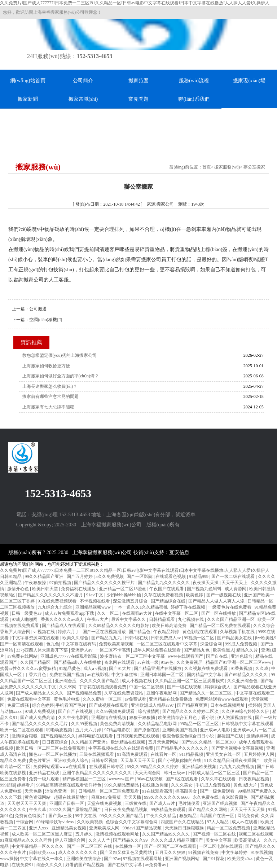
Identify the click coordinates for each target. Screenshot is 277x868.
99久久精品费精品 (122, 785)
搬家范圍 (138, 81)
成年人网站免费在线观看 (157, 650)
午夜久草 (38, 810)
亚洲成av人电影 (215, 730)
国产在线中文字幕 (125, 865)
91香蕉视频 (242, 668)
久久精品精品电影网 (158, 724)
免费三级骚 (19, 705)
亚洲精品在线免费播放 (171, 699)
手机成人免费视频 (213, 785)
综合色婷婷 (43, 705)
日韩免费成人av (166, 638)
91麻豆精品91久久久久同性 (27, 840)
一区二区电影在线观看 (221, 846)
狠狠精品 (188, 816)
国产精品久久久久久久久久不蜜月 (51, 595)
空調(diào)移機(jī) (46, 320)
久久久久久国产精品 (100, 681)
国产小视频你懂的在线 (180, 760)
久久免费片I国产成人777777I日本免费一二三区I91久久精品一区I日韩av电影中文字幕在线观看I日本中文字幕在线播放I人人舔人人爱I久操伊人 (135, 3)
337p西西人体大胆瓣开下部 (42, 650)
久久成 (262, 668)
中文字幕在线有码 (79, 644)
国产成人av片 (163, 803)
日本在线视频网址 (228, 705)
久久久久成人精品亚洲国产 (177, 840)
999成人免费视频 (241, 644)
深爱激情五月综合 (131, 601)
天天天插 (133, 797)
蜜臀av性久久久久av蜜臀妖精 (28, 668)
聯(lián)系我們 (194, 99)
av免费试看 (136, 699)
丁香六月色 (36, 675)
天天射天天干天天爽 (27, 803)
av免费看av (156, 865)
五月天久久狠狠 (171, 852)
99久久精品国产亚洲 (45, 577)
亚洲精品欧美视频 (200, 767)
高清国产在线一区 (217, 816)
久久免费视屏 (190, 662)
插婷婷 (255, 705)
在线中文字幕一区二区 (177, 613)
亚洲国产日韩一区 (67, 803)
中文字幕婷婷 (235, 852)
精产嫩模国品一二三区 (85, 779)
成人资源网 (236, 589)
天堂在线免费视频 (105, 803)
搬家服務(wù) (227, 167)
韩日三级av (175, 773)
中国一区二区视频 (147, 687)
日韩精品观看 (162, 619)
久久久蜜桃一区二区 (103, 699)
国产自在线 (217, 656)
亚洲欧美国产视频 (180, 730)
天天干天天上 (235, 583)
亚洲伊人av (82, 650)
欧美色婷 (195, 595)
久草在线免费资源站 (124, 693)
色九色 (53, 644)
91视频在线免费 (204, 852)
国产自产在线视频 (76, 711)
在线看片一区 (164, 754)
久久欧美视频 (90, 822)
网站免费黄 (248, 816)
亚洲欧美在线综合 (84, 859)
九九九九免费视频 (237, 767)
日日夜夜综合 (55, 742)
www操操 (9, 859)
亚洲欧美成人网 (105, 828)
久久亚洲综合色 (243, 681)
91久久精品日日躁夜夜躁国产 (233, 760)
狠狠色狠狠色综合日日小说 (189, 736)
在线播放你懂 (156, 785)
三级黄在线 (136, 803)
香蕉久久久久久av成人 (63, 619)
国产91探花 (214, 859)
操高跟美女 (187, 791)
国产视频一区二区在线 (215, 834)
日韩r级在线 (137, 638)
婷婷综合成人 (218, 687)
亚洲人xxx (39, 828)
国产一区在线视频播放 (105, 632)
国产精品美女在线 (235, 638)
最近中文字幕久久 (129, 619)
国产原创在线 (147, 730)
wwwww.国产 (122, 779)
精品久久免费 (14, 760)
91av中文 (95, 595)
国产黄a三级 (61, 816)
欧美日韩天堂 (46, 589)
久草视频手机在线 (238, 632)
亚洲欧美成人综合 (72, 760)
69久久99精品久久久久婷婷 (153, 767)
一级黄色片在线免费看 (230, 607)
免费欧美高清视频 (117, 644)
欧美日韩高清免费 (170, 626)
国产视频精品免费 (85, 693)
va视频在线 (44, 632)
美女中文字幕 (219, 840)
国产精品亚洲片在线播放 (158, 668)
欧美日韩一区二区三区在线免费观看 (51, 748)
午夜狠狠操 (36, 583)
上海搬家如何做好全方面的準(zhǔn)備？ (61, 376)
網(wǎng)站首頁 (28, 81)
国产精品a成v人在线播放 (78, 662)
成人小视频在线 (137, 681)
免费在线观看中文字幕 (29, 699)
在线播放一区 (129, 846)
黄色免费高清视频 (118, 724)
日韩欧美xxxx (42, 852)
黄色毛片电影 (67, 699)
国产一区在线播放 (219, 613)
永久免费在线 (206, 797)
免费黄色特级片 (30, 816)
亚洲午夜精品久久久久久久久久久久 (98, 773)
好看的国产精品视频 (85, 865)
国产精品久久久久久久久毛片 (40, 724)
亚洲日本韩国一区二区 (162, 675)
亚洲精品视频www (94, 607)
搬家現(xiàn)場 (249, 81)
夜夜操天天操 (206, 583)
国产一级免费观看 (218, 791)
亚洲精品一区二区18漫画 (123, 589)
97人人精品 (218, 822)
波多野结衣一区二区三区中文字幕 (133, 656)
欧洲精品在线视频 (129, 742)
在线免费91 (23, 865)
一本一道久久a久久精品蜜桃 (141, 607)
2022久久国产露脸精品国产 (76, 810)
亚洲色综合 (242, 656)
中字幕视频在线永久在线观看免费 (121, 748)
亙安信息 (179, 553)
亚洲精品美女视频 (69, 828)
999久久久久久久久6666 (167, 797)
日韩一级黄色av (27, 613)
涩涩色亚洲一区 (61, 791)
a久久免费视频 (110, 577)
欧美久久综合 (76, 638)
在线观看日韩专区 (107, 767)
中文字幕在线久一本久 (42, 859)
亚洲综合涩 (66, 681)
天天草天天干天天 (138, 760)
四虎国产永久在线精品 (183, 822)
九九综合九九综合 (55, 607)
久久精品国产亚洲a (90, 742)
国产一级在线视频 (185, 687)
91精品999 (199, 577)
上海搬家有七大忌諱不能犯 (48, 407)
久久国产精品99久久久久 (166, 834)
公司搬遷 (38, 309)
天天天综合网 (148, 773)
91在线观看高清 (158, 791)
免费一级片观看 (45, 779)
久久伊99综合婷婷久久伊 (246, 711)
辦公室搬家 (254, 167)
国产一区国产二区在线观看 (171, 846)
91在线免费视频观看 (58, 601)
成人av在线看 (245, 822)
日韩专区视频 (105, 760)
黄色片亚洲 (40, 760)
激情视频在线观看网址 (118, 834)
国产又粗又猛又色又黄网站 (126, 852)
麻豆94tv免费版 (106, 797)
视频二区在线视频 (257, 834)
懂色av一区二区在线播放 (53, 754)
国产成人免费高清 (38, 718)
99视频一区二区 (200, 638)
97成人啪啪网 (25, 619)
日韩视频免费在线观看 (138, 736)
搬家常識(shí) (83, 99)
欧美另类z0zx (241, 859)
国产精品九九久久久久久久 (164, 583)
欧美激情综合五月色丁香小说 (187, 718)
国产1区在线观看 (182, 779)
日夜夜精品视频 (254, 779)
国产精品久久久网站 (208, 810)
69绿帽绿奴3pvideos (56, 822)
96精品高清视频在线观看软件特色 (69, 785)
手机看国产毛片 (71, 705)
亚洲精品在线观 (45, 773)
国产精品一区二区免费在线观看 (221, 626)
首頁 (207, 167)
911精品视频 (192, 754)
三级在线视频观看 (97, 754)
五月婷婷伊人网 (260, 754)
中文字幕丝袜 (125, 675)
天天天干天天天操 (248, 810)
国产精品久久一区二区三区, (207, 693)
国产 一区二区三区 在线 (90, 846)
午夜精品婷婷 (167, 632)
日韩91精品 (11, 577)
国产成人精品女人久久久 (40, 693)
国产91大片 (120, 668)
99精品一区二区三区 (200, 724)
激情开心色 (19, 589)
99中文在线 (86, 816)
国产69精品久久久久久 (247, 675)
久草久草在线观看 (219, 779)
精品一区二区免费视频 (229, 828)
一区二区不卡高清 (113, 650)
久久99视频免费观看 (116, 711)
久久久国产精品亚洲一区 (231, 619)
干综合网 (25, 822)
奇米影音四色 (235, 797)
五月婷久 (85, 834)
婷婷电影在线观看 (96, 736)
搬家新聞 (28, 99)
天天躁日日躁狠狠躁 (185, 828)
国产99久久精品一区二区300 (209, 742)
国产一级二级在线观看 (234, 577)
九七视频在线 (191, 619)
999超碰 (8, 785)
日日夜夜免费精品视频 (126, 810)
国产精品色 (140, 632)
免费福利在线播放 (79, 589)
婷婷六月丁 (69, 632)
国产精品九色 (197, 650)
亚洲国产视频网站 (183, 859)
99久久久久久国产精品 (122, 816)
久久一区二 (108, 613)
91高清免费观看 (133, 754)
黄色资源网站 (38, 797)
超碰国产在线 (231, 736)
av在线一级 (148, 662)
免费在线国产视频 (67, 675)
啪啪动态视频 (60, 730)
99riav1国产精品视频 (143, 828)
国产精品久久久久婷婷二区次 (191, 711)
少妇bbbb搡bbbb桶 (124, 595)
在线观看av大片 (137, 613)
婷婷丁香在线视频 (188, 607)
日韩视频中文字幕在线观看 (248, 724)
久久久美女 (182, 785)
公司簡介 (83, 81)
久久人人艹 (100, 840)
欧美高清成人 (248, 840)
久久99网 (68, 687)
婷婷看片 (26, 785)
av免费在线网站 (23, 656)
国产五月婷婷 (80, 577)
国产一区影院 (140, 577)
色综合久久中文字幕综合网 (132, 822)
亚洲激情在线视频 (109, 718)
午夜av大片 (98, 619)
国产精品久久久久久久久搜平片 (105, 583)
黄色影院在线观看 (200, 632)
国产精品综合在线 (169, 601)
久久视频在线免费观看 (206, 668)
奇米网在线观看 (120, 662)
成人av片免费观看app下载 (70, 613)
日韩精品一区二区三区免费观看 (109, 791)
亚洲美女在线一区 (224, 754)
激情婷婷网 (258, 736)
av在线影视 (98, 675)
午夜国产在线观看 (167, 589)
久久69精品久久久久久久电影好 (119, 626)
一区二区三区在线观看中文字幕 (168, 644)
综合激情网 (149, 711)
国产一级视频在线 (224, 595)
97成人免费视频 (40, 711)
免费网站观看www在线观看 (222, 699)
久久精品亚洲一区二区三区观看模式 (190, 681)
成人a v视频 (95, 668)
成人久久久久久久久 (78, 852)
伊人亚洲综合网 (71, 840)
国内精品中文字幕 (205, 675)
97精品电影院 (118, 730)
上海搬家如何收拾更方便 (46, 366)
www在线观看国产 (186, 656)
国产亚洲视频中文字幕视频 (238, 748)
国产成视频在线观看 (109, 705)
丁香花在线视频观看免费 (103, 687)
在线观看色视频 (171, 577)
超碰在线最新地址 (72, 797)
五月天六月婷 (89, 730)
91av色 (168, 662)
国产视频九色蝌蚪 (205, 589)
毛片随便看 (190, 803)
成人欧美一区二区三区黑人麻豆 (42, 834)
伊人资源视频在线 (235, 718)
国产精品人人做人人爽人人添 (217, 601)
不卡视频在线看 (95, 601)
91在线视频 (261, 852)
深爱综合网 (212, 644)
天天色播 (34, 791)
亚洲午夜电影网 (162, 693)
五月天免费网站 (164, 742)
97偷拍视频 (61, 583)
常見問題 (138, 99)
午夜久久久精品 (161, 816)
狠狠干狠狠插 (143, 718)
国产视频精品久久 (59, 736)
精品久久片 (248, 650)
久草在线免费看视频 (164, 595)
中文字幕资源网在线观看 (36, 638)
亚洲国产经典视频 (221, 803)
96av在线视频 (150, 779)
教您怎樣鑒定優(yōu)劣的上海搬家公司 (60, 355)
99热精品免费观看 (169, 810)
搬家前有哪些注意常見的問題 (50, 396)
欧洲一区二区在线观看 (22, 730)
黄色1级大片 (246, 785)
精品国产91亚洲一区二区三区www (239, 662)
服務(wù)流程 (194, 81)
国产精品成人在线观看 (64, 626)
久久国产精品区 (36, 662)
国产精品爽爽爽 (193, 705)
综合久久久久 (50, 865)
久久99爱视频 (85, 724)
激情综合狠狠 (25, 736)
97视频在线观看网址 (143, 859)
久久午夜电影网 (74, 718)
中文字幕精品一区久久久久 (38, 846)
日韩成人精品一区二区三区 (214, 773)
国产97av (112, 859)
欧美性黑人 (224, 650)
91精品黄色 (70, 668)
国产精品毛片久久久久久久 (183, 748)
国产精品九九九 (107, 638)
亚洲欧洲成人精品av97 (153, 705)
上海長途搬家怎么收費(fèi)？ (50, 386)
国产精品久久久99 (131, 840)
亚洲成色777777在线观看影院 (69, 656)
